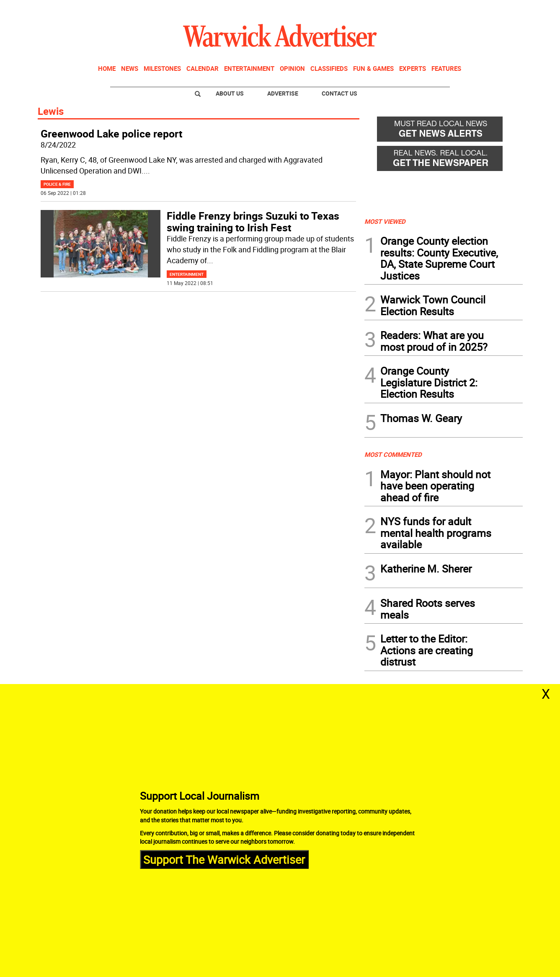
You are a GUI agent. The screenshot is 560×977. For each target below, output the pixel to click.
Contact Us (339, 93)
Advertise (283, 93)
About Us (230, 93)
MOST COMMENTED (393, 454)
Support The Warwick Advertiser (224, 859)
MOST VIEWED (385, 221)
